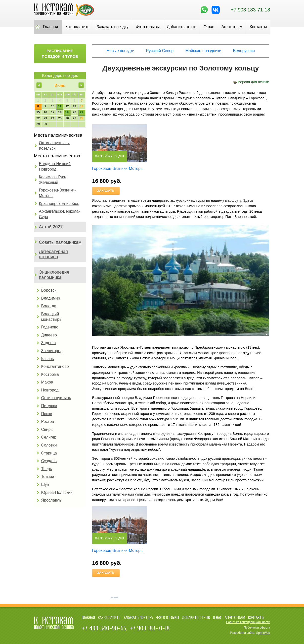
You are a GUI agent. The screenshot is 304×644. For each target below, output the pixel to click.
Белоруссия (244, 51)
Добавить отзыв (181, 27)
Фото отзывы (148, 27)
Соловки (49, 445)
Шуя (45, 484)
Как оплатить (77, 27)
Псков (47, 414)
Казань (48, 359)
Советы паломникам (60, 242)
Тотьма (48, 477)
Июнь (60, 86)
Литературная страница (54, 254)
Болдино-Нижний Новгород (55, 166)
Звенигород (52, 351)
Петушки (49, 406)
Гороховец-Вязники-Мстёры (57, 193)
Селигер (49, 437)
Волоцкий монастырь (51, 317)
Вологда (49, 306)
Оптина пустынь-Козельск (55, 146)
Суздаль (49, 461)
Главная (51, 27)
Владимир (51, 298)
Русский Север (160, 51)
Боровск (49, 290)
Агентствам (232, 27)
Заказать (106, 191)
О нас (209, 27)
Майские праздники (203, 51)
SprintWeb (263, 633)
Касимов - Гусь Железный (53, 180)
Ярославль (51, 500)
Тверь (47, 469)
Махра (47, 382)
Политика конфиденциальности (248, 622)
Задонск (49, 343)
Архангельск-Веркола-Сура (60, 214)
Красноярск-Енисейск (59, 204)
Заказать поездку (113, 27)
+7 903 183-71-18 (250, 10)
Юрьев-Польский (57, 492)
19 (67, 112)
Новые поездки (121, 51)
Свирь (47, 429)
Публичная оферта (257, 628)
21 (81, 112)
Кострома (50, 374)
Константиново (55, 366)
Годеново (50, 327)
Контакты (258, 27)
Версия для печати (251, 82)
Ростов (48, 421)
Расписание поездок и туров (60, 54)
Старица (49, 453)
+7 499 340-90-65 (104, 628)
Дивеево (49, 335)
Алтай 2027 (51, 227)
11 (60, 106)
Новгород (50, 390)
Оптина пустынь (56, 398)
